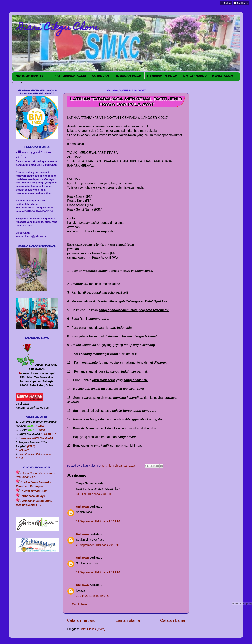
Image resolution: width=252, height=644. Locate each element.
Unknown (82, 507)
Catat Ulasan (80, 604)
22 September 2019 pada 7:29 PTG (98, 572)
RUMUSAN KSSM (128, 76)
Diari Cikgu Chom (58, 28)
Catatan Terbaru (81, 620)
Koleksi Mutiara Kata (34, 491)
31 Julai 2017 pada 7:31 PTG (94, 494)
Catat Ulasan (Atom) (92, 629)
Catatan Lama (173, 620)
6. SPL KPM (23, 450)
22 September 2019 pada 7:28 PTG (98, 521)
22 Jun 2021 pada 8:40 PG (93, 596)
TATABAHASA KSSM (70, 76)
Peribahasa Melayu (32, 496)
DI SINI (39, 426)
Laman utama (128, 620)
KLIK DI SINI (49, 434)
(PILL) (31, 446)
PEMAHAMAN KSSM (162, 76)
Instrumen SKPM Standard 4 (36, 438)
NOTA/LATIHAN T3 (29, 76)
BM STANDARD (195, 76)
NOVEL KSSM (223, 76)
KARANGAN (100, 76)
